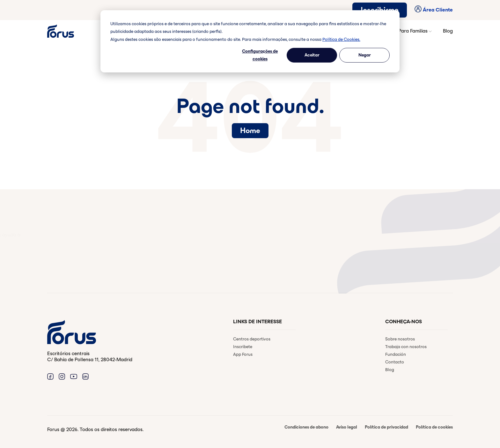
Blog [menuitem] (390, 370)
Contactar (73, 267)
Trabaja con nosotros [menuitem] (406, 347)
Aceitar (312, 55)
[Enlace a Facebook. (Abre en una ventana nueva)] (50, 376)
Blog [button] (448, 31)
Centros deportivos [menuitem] (252, 339)
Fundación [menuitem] (396, 354)
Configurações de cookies (260, 55)
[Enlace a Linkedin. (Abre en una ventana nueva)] (85, 376)
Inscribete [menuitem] (243, 347)
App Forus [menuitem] (243, 354)
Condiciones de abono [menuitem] (306, 427)
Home (250, 131)
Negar (365, 55)
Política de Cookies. (341, 39)
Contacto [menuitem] (395, 362)
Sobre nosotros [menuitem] (400, 339)
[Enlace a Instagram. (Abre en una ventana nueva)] (62, 376)
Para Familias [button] (415, 31)
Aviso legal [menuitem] (347, 427)
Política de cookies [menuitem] (434, 427)
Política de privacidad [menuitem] (386, 427)
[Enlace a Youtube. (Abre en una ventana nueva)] (74, 376)
